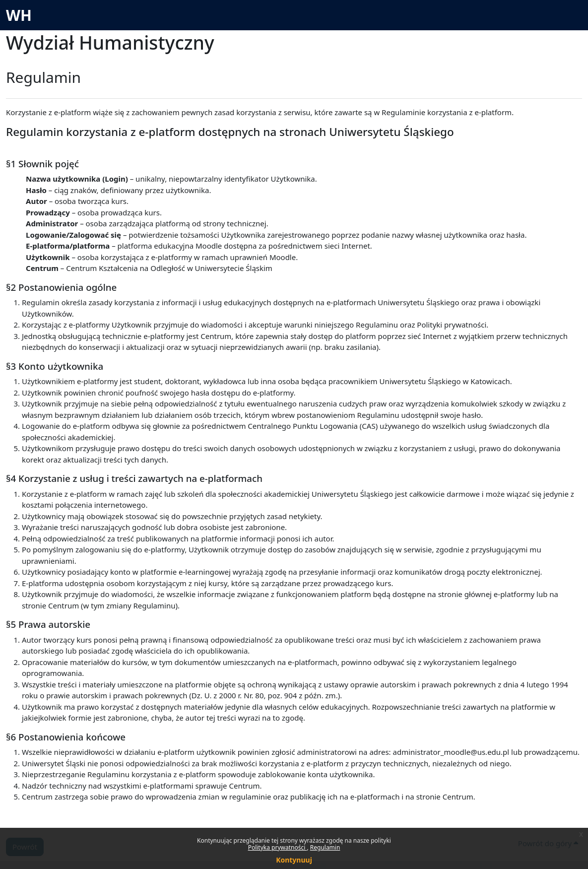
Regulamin (325, 847)
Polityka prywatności (278, 847)
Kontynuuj (294, 860)
